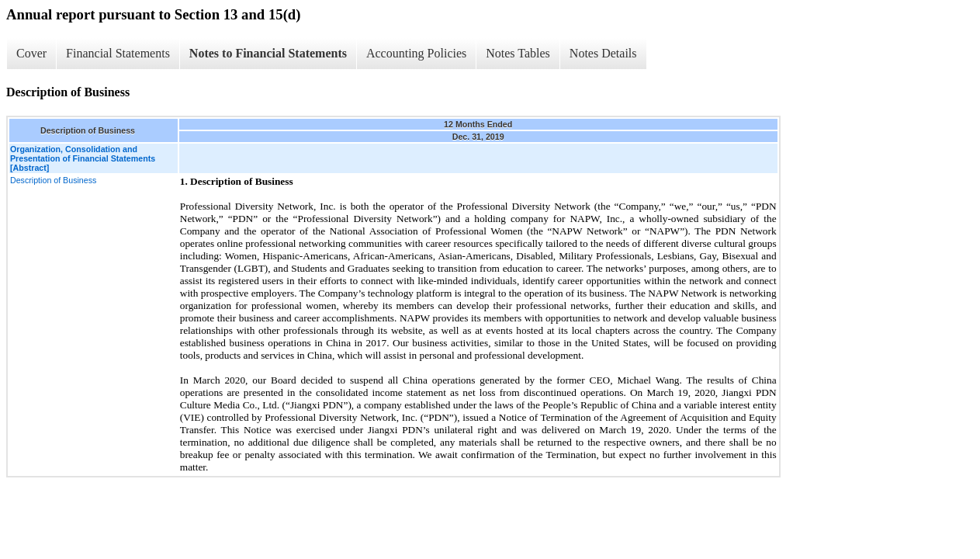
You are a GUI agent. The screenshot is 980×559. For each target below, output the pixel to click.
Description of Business (53, 180)
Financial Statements (118, 53)
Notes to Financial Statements (268, 53)
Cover (31, 53)
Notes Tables (518, 53)
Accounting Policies (416, 53)
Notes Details (603, 53)
